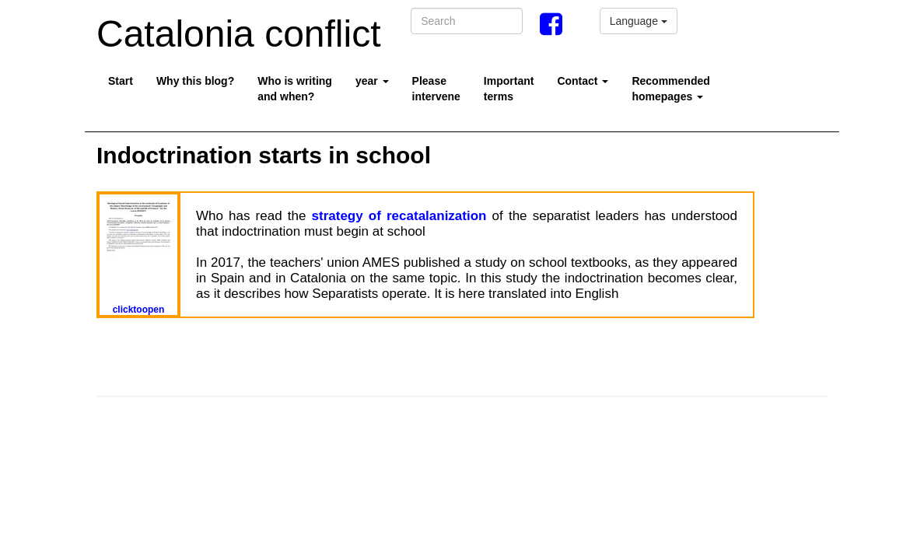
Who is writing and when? (295, 89)
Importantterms (509, 89)
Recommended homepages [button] (670, 89)
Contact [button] (583, 81)
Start (121, 81)
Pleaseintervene (436, 89)
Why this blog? (195, 81)
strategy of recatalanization (399, 216)
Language (639, 21)
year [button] (372, 81)
